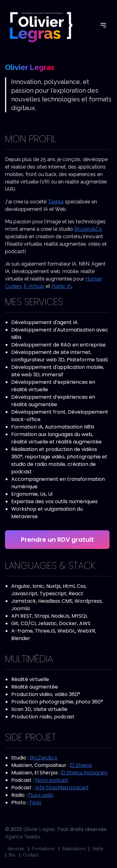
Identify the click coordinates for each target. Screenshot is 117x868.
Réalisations (74, 849)
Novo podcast (52, 780)
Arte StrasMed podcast (62, 788)
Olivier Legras (39, 829)
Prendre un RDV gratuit (57, 540)
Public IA (61, 286)
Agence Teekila (22, 837)
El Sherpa (81, 765)
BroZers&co (44, 758)
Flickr (35, 803)
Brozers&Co (88, 229)
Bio (12, 855)
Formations (43, 849)
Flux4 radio (41, 795)
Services (16, 849)
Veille (98, 849)
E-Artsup (34, 286)
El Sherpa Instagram (84, 773)
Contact (31, 855)
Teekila (56, 202)
